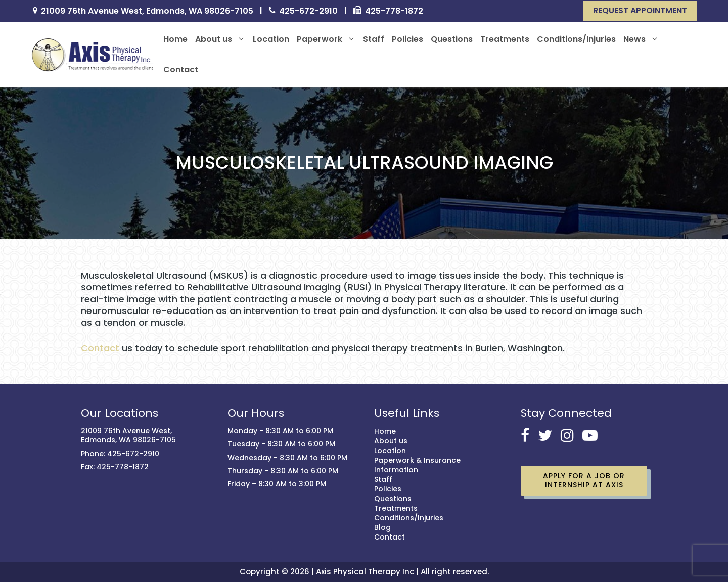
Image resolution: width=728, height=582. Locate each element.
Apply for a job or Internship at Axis (584, 480)
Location (271, 39)
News (641, 39)
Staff (374, 39)
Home (175, 39)
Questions (452, 39)
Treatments (505, 39)
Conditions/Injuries (576, 39)
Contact (181, 70)
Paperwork (326, 39)
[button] (640, 11)
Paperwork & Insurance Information (417, 465)
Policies (407, 39)
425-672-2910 (308, 11)
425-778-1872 (394, 11)
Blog (382, 527)
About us (220, 39)
